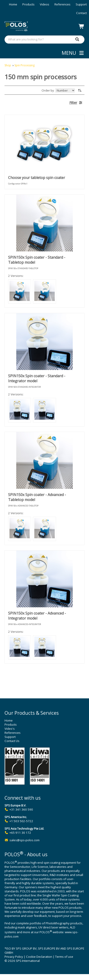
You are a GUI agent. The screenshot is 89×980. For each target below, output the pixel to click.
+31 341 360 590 (21, 809)
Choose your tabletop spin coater (37, 178)
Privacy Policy (14, 957)
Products (28, 4)
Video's (10, 729)
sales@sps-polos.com (25, 840)
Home (13, 4)
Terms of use (64, 957)
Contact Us (12, 741)
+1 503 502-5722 (21, 821)
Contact (81, 13)
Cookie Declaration (39, 957)
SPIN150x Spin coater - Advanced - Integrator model (37, 616)
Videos (44, 4)
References (62, 4)
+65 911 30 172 (20, 833)
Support (81, 4)
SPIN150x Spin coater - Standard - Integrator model (37, 378)
